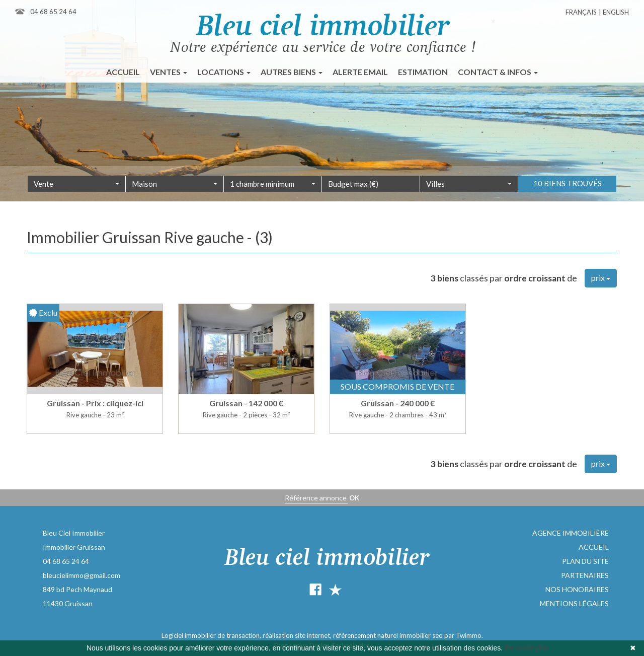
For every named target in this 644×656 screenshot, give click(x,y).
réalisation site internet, (298, 635)
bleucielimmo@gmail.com (82, 575)
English (616, 12)
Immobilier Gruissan (74, 547)
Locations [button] (224, 72)
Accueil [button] (123, 72)
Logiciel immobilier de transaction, (212, 635)
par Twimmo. (464, 635)
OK (354, 498)
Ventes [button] (169, 72)
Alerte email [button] (360, 72)
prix (601, 278)
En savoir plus (527, 648)
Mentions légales (574, 603)
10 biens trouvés (568, 196)
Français (581, 12)
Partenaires (585, 575)
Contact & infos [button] (498, 72)
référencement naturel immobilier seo (389, 635)
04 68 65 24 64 (53, 12)
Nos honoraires (577, 589)
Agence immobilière (571, 533)
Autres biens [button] (292, 72)
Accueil (594, 547)
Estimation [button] (423, 72)
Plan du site (585, 561)
